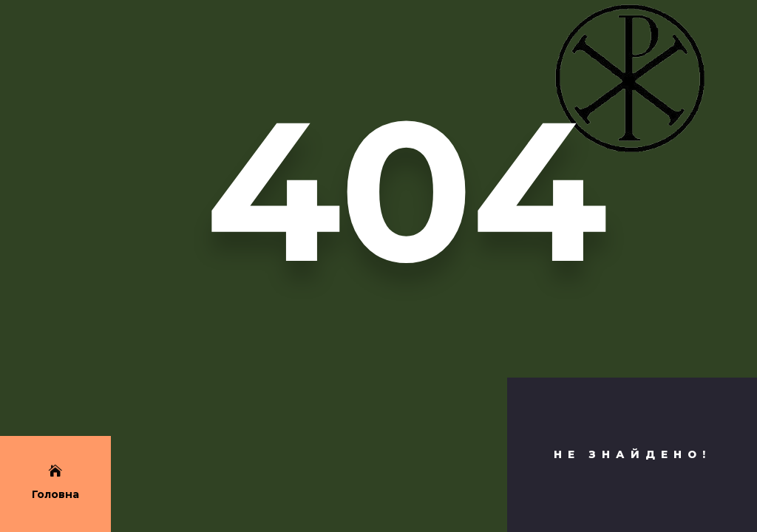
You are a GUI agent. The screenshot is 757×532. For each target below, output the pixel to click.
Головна (55, 494)
